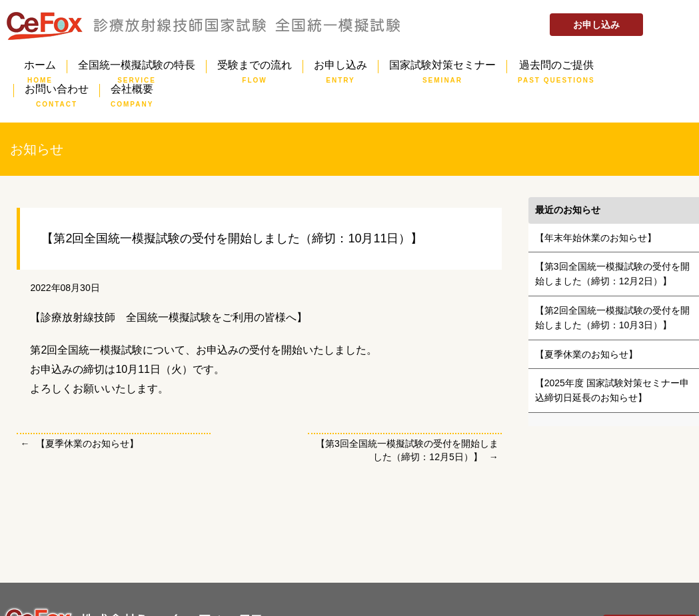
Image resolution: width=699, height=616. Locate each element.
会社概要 (132, 91)
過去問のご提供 (556, 67)
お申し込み (596, 25)
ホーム (40, 67)
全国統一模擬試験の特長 (137, 67)
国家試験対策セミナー (442, 67)
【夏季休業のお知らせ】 (87, 444)
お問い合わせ (57, 91)
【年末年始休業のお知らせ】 (596, 238)
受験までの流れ (255, 67)
